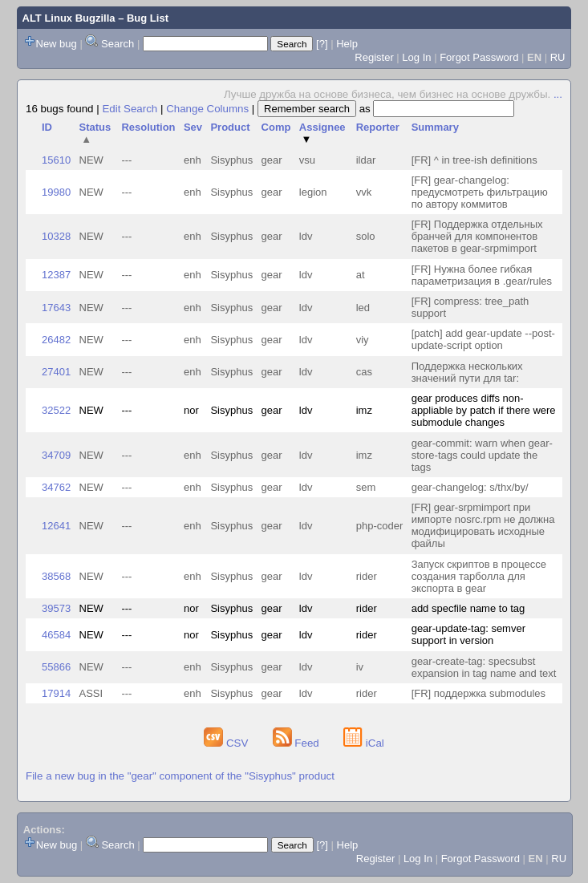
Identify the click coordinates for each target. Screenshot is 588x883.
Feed (298, 743)
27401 (56, 372)
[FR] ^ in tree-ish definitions (474, 160)
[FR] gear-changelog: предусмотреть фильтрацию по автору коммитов (480, 192)
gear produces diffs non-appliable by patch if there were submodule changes (484, 410)
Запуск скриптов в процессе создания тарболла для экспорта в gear (479, 576)
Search (118, 44)
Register (374, 57)
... (558, 94)
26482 (56, 340)
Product (230, 127)
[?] (322, 44)
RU (558, 57)
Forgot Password (479, 57)
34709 (56, 455)
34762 (56, 487)
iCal (364, 743)
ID (47, 127)
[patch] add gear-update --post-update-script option (483, 339)
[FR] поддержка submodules (479, 693)
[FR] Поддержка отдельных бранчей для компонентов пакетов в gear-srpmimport (477, 236)
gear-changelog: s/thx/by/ (470, 487)
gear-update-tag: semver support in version (468, 634)
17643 (56, 308)
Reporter (378, 127)
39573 (56, 608)
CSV (227, 743)
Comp (276, 127)
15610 (56, 160)
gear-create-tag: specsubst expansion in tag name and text (484, 667)
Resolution (148, 127)
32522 (56, 410)
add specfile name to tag (468, 608)
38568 (56, 576)
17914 (56, 693)
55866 (56, 667)
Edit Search (130, 109)
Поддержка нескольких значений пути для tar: (467, 372)
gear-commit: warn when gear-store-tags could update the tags (482, 455)
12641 (56, 526)
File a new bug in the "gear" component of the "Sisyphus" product (180, 776)
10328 (56, 236)
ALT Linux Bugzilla (69, 18)
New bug (57, 44)
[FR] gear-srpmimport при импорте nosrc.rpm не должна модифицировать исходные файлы (483, 525)
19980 (56, 192)
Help (347, 44)
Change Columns (207, 109)
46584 (56, 635)
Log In (416, 57)
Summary (435, 127)
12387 (56, 275)
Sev (193, 127)
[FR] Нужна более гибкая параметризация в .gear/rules (482, 275)
